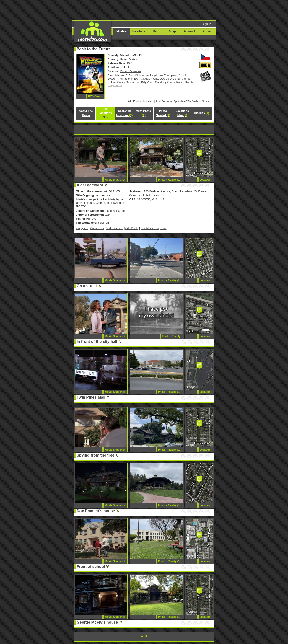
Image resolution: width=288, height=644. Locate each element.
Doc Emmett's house (96, 511)
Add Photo (132, 228)
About (207, 31)
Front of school (91, 567)
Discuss (201, 113)
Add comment (115, 228)
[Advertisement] (177, 10)
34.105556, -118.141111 (152, 199)
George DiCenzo (170, 79)
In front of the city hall (97, 342)
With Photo (144, 113)
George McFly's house (97, 622)
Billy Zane (147, 82)
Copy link (82, 228)
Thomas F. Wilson (128, 79)
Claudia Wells (150, 79)
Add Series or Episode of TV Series (178, 101)
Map (155, 31)
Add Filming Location (140, 101)
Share (206, 101)
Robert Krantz (185, 82)
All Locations (105, 113)
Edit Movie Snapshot (154, 228)
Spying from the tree (96, 455)
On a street (87, 286)
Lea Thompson (168, 75)
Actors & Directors (190, 34)
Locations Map (182, 113)
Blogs (173, 31)
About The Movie (86, 113)
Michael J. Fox (125, 75)
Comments (97, 228)
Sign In (207, 24)
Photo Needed (163, 113)
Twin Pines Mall (91, 397)
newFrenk (104, 223)
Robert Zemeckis (131, 71)
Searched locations (124, 113)
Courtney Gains (165, 82)
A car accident (90, 185)
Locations (138, 31)
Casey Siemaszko (128, 82)
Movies (121, 31)
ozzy (108, 215)
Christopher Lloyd (146, 75)
